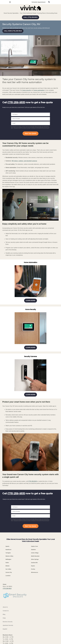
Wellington (8, 559)
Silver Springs (35, 559)
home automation (39, 90)
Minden (8, 566)
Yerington (8, 553)
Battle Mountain (35, 556)
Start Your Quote (30, 133)
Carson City (9, 572)
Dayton (33, 566)
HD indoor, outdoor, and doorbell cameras (24, 161)
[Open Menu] (10, 2)
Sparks (7, 546)
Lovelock (8, 576)
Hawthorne (8, 550)
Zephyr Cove (35, 546)
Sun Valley (8, 569)
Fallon (7, 563)
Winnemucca (35, 572)
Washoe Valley (9, 556)
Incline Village (35, 553)
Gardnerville (34, 563)
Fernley (33, 569)
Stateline (33, 550)
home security (27, 90)
